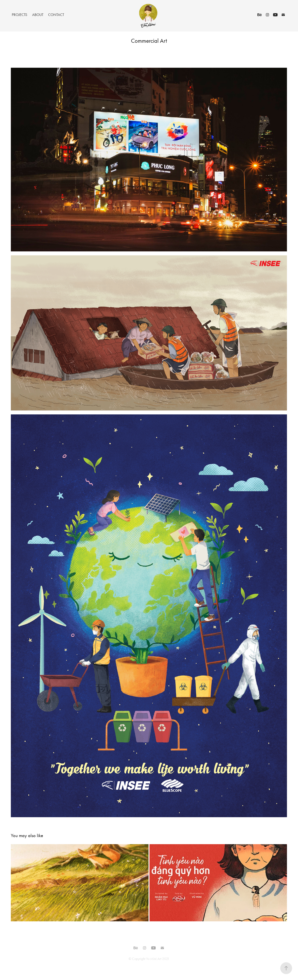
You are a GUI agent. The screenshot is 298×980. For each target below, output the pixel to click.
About (38, 15)
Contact (56, 15)
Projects (20, 15)
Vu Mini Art (154, 959)
